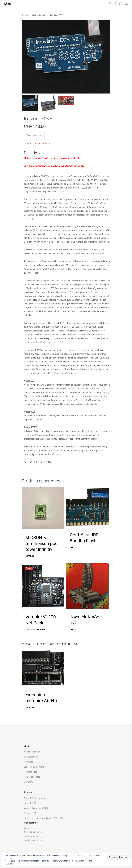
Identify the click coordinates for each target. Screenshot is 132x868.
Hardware (29, 762)
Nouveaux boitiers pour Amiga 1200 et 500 (44, 818)
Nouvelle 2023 (31, 803)
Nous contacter (31, 836)
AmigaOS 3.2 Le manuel (35, 798)
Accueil (25, 15)
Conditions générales (34, 840)
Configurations (31, 757)
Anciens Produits (39, 15)
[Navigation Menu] (126, 4)
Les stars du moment (34, 767)
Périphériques (30, 772)
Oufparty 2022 (31, 813)
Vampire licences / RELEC (36, 808)
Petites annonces (32, 777)
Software (28, 782)
